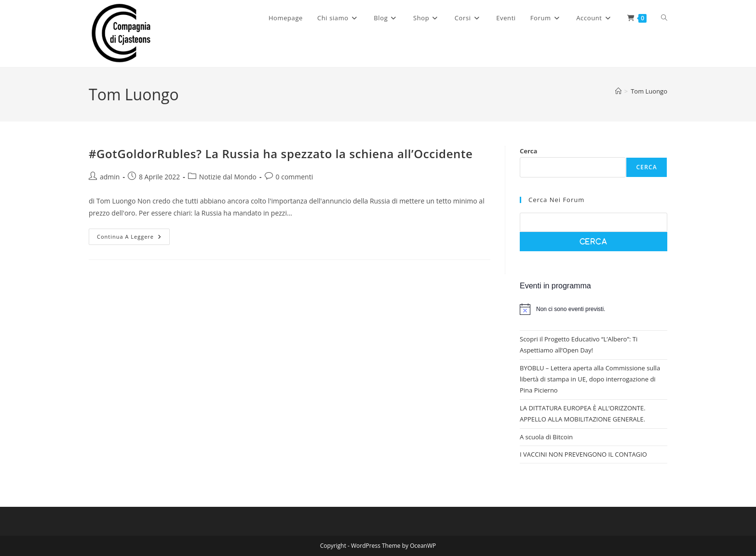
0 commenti (295, 177)
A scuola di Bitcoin (546, 437)
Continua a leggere (133, 238)
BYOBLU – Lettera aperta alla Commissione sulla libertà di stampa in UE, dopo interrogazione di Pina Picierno (590, 379)
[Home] (618, 91)
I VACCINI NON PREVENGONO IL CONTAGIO (583, 454)
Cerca (528, 151)
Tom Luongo (649, 91)
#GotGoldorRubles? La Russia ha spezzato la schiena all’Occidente (281, 154)
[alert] (594, 309)
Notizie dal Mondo (228, 177)
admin (110, 177)
